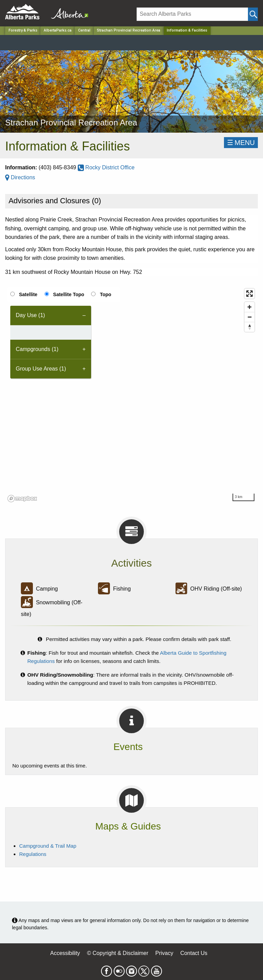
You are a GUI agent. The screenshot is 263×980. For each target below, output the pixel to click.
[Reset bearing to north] (249, 327)
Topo (106, 294)
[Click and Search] (253, 14)
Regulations (33, 854)
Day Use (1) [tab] (30, 315)
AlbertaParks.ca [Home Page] (58, 30)
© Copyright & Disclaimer (118, 953)
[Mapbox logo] (22, 499)
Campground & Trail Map (48, 846)
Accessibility (65, 953)
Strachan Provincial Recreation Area (129, 30)
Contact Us (194, 953)
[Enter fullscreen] (249, 294)
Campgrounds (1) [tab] (37, 349)
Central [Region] (84, 30)
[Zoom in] (249, 307)
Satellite (28, 294)
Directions (20, 177)
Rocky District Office (106, 167)
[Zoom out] (249, 317)
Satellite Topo (69, 294)
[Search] (192, 14)
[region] (131, 395)
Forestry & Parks (23, 30)
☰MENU (241, 143)
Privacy (164, 953)
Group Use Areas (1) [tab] (41, 369)
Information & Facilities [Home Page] (187, 30)
